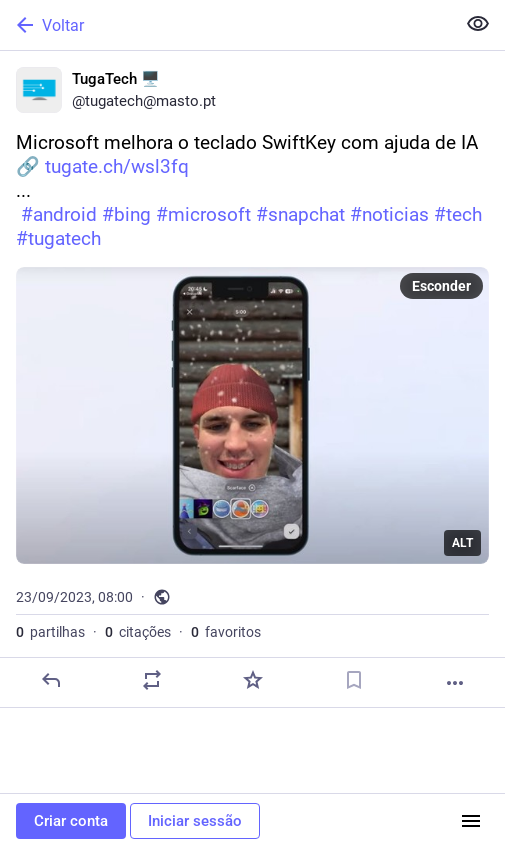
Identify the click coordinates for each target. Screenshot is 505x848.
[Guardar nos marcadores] (354, 680)
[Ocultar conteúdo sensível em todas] (478, 24)
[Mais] (455, 683)
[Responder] (51, 680)
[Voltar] (225, 25)
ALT (462, 543)
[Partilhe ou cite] (152, 680)
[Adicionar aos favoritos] (253, 680)
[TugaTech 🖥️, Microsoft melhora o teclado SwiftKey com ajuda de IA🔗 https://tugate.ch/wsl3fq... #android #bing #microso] (252, 379)
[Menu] (471, 821)
